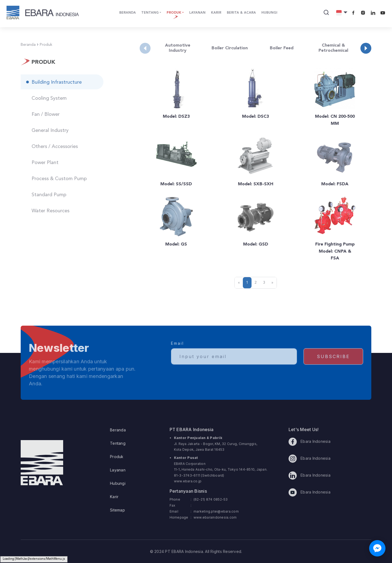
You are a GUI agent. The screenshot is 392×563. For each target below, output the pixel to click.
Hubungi (118, 483)
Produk (117, 457)
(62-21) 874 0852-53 (211, 499)
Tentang (118, 443)
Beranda (118, 430)
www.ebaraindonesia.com (215, 517)
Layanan (118, 470)
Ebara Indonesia (310, 442)
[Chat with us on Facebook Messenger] (377, 548)
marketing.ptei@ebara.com (216, 511)
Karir (114, 497)
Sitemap (117, 510)
